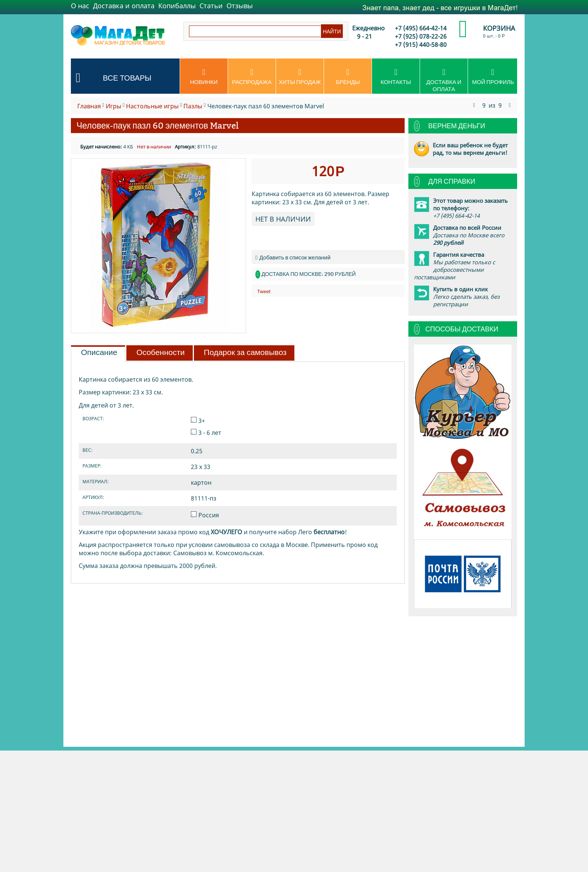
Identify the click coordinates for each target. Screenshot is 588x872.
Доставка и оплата (124, 6)
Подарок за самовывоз (245, 352)
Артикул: (185, 147)
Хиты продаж (300, 77)
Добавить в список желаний (293, 257)
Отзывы (240, 6)
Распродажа (252, 77)
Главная (89, 106)
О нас (80, 6)
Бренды (348, 77)
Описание (99, 352)
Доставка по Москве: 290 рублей (308, 274)
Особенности (161, 352)
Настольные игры (152, 106)
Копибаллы (177, 6)
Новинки (204, 77)
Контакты (396, 77)
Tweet (264, 291)
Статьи (211, 6)
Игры (113, 106)
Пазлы (193, 106)
